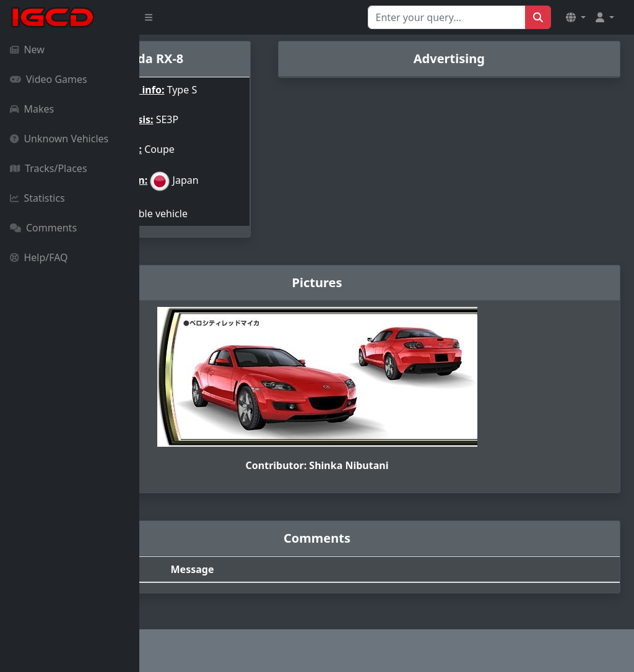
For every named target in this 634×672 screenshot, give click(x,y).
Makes (32, 109)
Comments (43, 228)
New (27, 50)
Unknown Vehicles (59, 139)
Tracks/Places (49, 168)
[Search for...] (447, 17)
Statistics (37, 198)
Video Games (49, 79)
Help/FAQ (39, 257)
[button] (576, 17)
